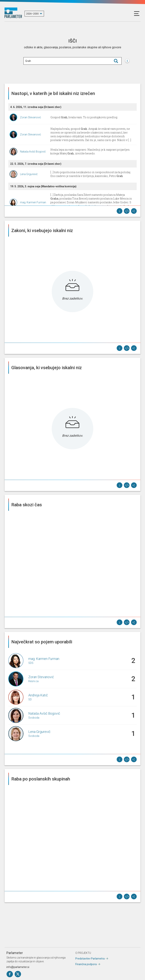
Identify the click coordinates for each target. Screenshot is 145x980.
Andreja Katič (38, 695)
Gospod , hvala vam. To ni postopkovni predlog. (84, 117)
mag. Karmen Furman (33, 202)
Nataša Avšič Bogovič (33, 152)
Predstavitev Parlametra (90, 959)
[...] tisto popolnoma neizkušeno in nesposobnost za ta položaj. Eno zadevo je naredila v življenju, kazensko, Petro (91, 174)
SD (30, 699)
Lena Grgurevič (29, 174)
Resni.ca (33, 681)
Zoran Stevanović (30, 117)
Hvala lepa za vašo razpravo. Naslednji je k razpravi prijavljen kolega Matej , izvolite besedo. (90, 151)
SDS (31, 663)
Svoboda (34, 718)
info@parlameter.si (18, 967)
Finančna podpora (86, 964)
